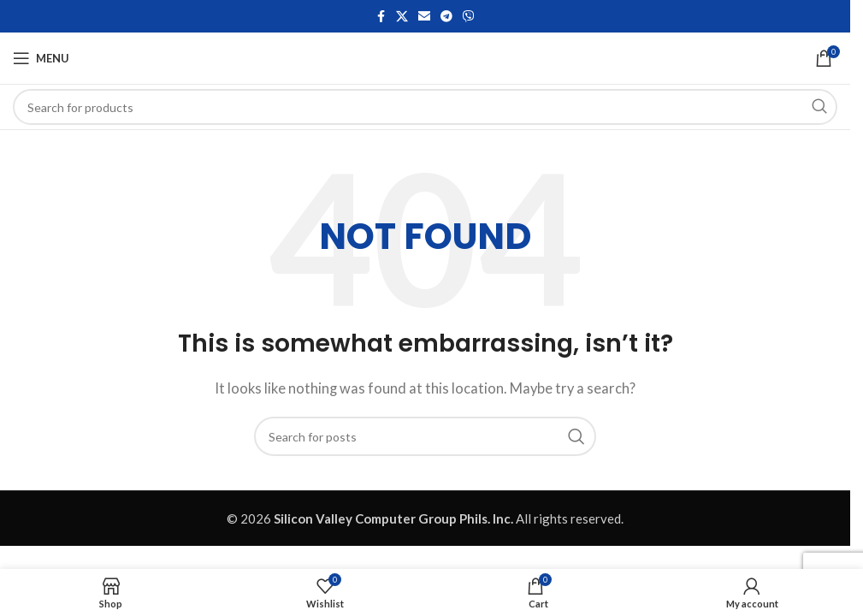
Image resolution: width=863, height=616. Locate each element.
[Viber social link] (469, 17)
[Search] (425, 107)
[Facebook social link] (381, 17)
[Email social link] (424, 17)
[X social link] (402, 17)
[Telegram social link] (446, 17)
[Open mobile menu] (41, 58)
